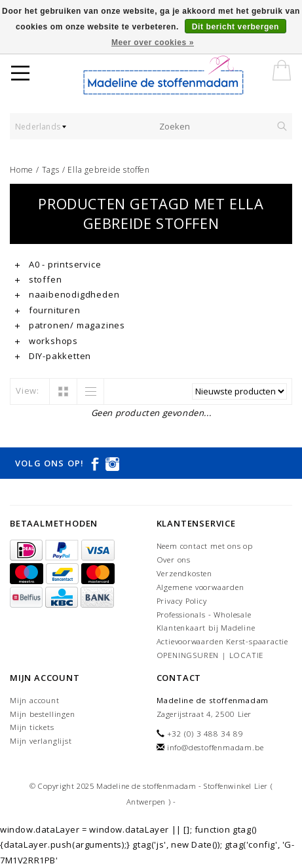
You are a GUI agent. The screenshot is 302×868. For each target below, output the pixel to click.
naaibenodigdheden (67, 294)
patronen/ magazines (70, 325)
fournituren (48, 310)
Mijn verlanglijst (41, 741)
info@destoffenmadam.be (216, 747)
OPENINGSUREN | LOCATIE (210, 655)
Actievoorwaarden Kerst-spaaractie (222, 641)
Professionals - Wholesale (204, 615)
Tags (51, 170)
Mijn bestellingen (43, 714)
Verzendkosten (184, 573)
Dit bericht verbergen (236, 27)
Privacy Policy (182, 601)
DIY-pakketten (53, 356)
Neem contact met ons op (205, 546)
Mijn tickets (32, 727)
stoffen (38, 279)
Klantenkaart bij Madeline (206, 628)
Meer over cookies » (153, 43)
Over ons (174, 560)
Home (22, 170)
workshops (47, 341)
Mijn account (35, 700)
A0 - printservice (58, 264)
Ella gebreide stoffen (109, 170)
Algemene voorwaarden (200, 587)
